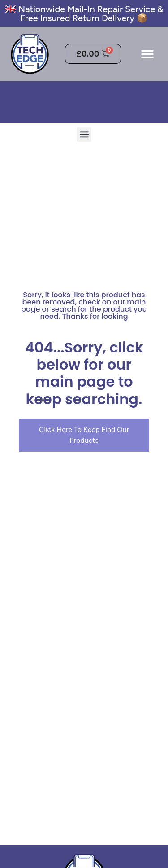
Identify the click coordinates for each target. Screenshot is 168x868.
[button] (147, 54)
